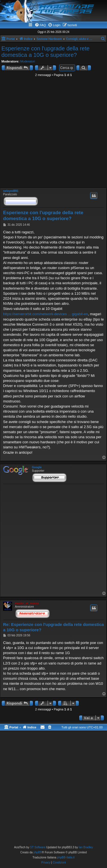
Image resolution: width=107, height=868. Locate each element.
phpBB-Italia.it (66, 857)
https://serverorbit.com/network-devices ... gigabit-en (45, 314)
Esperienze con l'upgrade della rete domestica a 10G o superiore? (45, 52)
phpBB (38, 852)
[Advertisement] (53, 134)
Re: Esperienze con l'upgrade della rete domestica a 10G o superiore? (53, 627)
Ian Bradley (86, 847)
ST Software (38, 847)
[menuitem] (40, 25)
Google (37, 467)
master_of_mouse (27, 603)
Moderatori (28, 61)
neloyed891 (11, 191)
